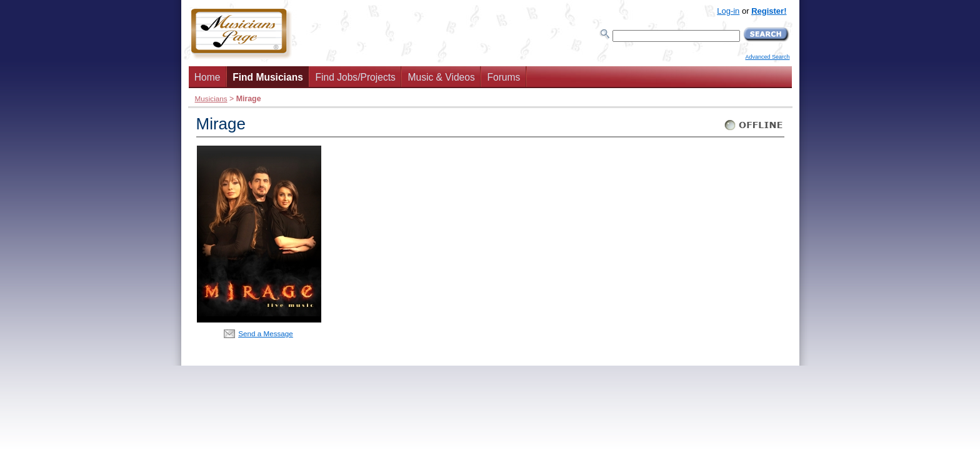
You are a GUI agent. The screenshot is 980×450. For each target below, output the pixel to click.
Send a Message (266, 333)
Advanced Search (767, 57)
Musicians (211, 98)
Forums (503, 77)
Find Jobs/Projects (356, 77)
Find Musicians (268, 77)
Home (207, 77)
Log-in (728, 11)
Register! (769, 11)
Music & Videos (442, 77)
